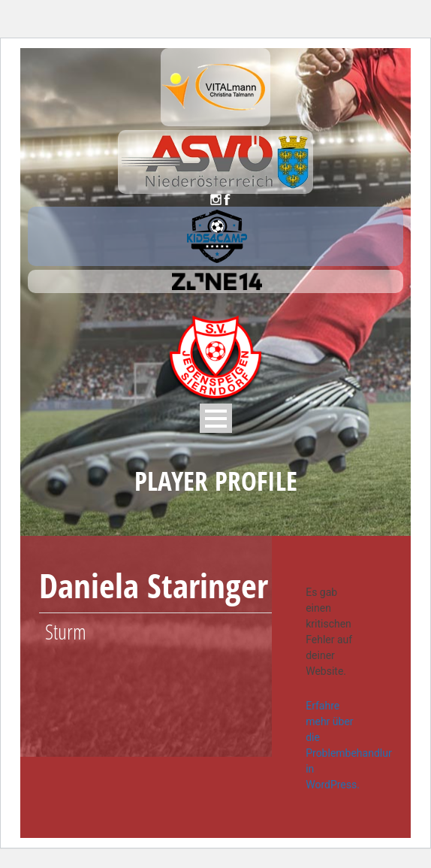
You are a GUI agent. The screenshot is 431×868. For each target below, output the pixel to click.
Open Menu (216, 418)
